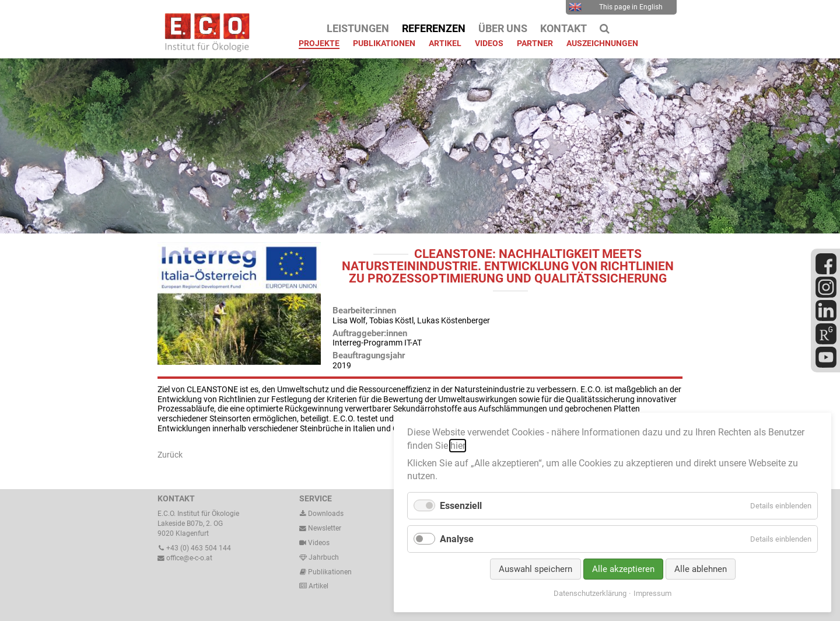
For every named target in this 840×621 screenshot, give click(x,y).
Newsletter (320, 528)
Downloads (321, 514)
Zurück (170, 455)
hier (458, 446)
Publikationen (329, 572)
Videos (319, 543)
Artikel (318, 586)
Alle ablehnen (701, 569)
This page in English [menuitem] (616, 7)
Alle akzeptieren (623, 569)
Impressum (652, 593)
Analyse (457, 539)
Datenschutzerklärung (590, 593)
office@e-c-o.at (185, 558)
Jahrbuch (319, 557)
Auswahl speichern (535, 569)
